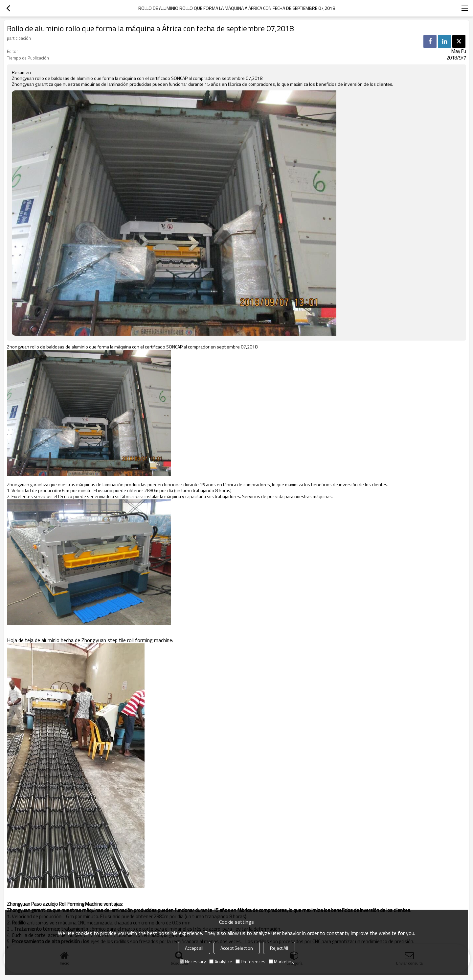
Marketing (281, 961)
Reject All (279, 948)
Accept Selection (237, 948)
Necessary (193, 961)
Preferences (250, 961)
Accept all (194, 948)
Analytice (221, 961)
